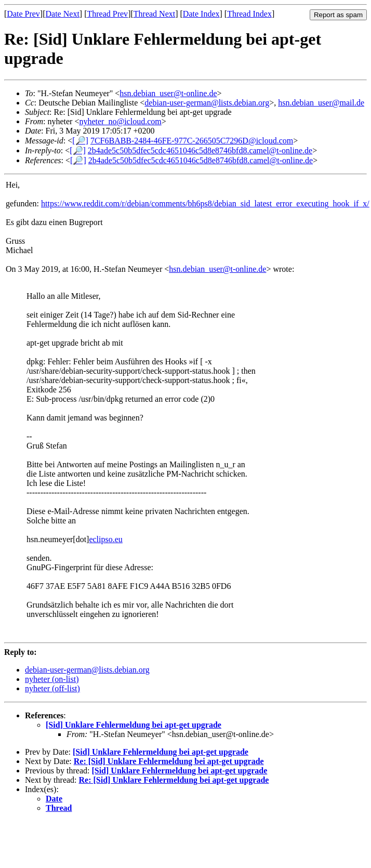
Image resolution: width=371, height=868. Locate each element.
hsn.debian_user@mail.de (321, 103)
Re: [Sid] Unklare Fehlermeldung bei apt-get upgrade (169, 761)
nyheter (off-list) (52, 688)
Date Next (63, 14)
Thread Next (154, 14)
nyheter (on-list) (52, 679)
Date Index (201, 14)
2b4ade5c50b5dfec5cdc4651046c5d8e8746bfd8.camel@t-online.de (200, 150)
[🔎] (80, 141)
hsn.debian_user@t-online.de (168, 93)
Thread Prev (107, 14)
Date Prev (23, 14)
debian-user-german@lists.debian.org (207, 103)
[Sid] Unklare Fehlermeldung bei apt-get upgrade (134, 725)
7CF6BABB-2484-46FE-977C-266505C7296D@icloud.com (192, 141)
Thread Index (249, 14)
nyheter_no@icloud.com (120, 121)
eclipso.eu (105, 539)
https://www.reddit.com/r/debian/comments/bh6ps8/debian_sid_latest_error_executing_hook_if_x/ (205, 203)
